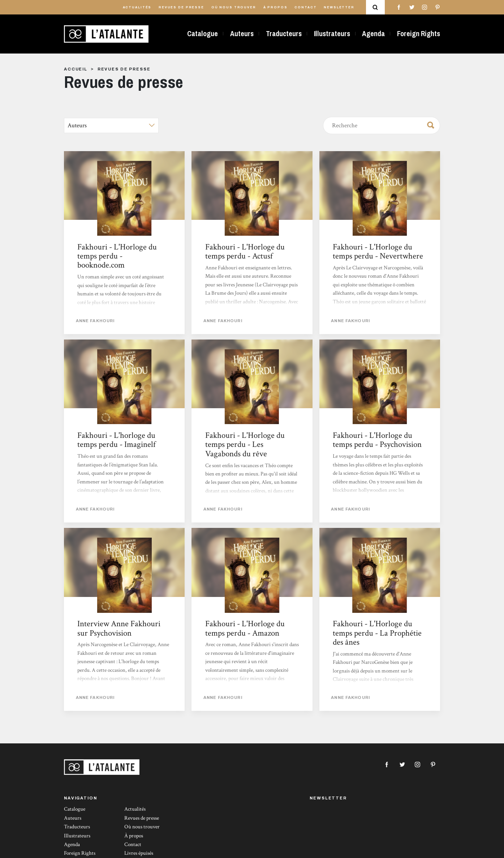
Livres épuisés (139, 853)
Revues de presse (181, 7)
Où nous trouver (234, 7)
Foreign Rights (419, 34)
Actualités (137, 7)
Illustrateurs (332, 34)
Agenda (373, 34)
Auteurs (242, 34)
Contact (305, 7)
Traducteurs (284, 34)
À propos (275, 7)
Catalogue (203, 34)
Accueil (76, 69)
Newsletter (339, 7)
